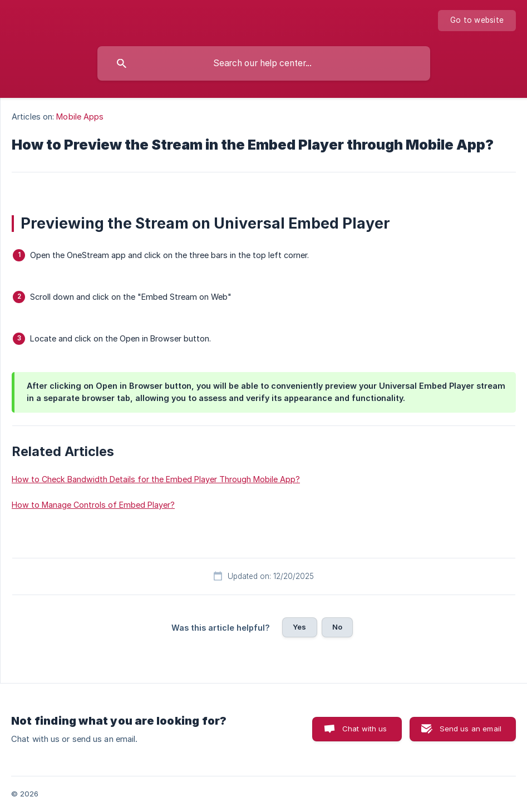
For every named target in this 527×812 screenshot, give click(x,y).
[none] (477, 21)
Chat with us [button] (365, 729)
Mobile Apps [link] (80, 117)
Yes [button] (299, 627)
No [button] (337, 627)
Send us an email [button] (471, 729)
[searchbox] (264, 63)
